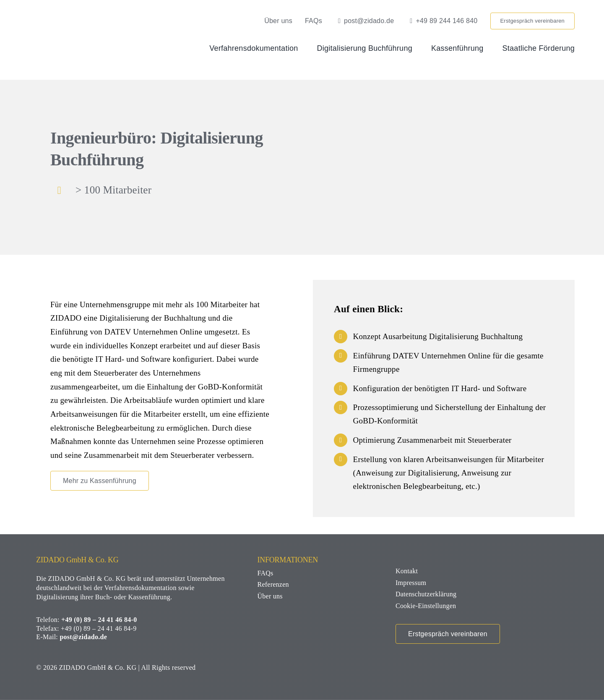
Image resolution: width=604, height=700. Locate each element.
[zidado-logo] (89, 17)
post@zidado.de (83, 637)
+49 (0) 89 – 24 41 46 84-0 (99, 620)
